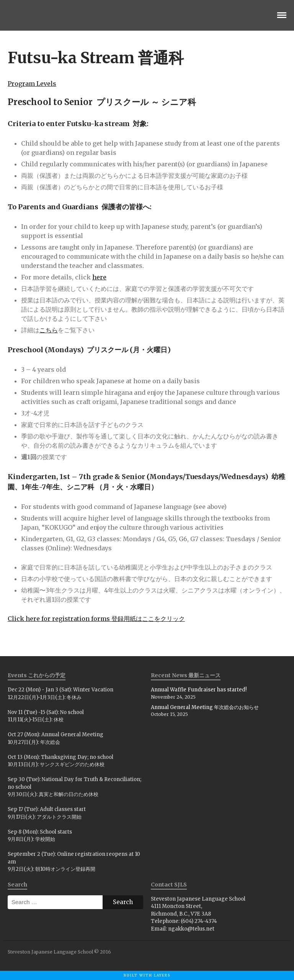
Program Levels (32, 84)
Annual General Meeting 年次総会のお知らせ (205, 707)
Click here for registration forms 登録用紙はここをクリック (96, 619)
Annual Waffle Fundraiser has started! (199, 690)
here (99, 277)
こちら (49, 330)
